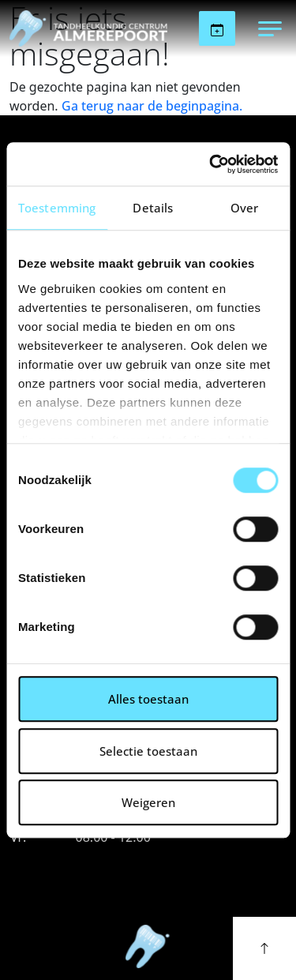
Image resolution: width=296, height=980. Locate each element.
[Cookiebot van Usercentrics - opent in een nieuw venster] (211, 164)
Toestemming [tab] (57, 208)
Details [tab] (153, 208)
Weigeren (148, 802)
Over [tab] (244, 208)
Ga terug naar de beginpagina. (152, 106)
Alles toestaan (148, 699)
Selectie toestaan (148, 751)
